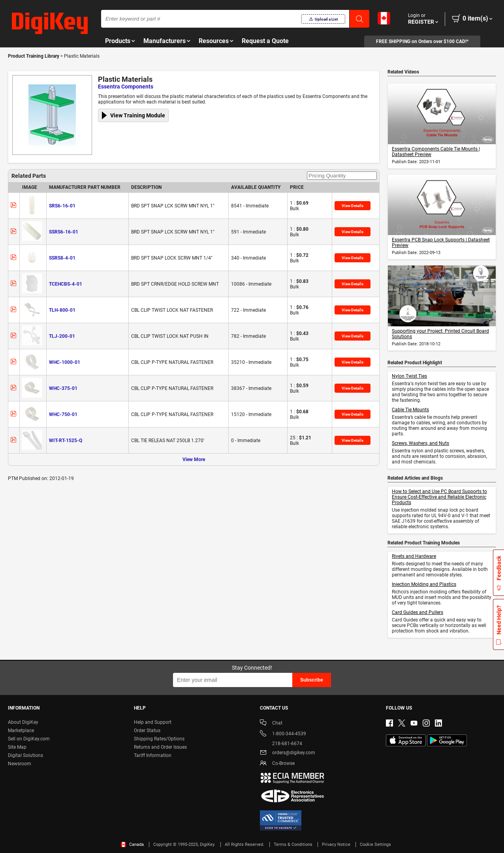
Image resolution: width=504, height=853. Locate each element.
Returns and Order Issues (160, 747)
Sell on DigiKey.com (29, 739)
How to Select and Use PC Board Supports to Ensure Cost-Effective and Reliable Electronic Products (439, 497)
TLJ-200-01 (62, 336)
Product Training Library (34, 56)
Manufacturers (165, 41)
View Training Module (138, 115)
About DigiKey (23, 722)
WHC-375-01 (63, 388)
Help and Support (153, 722)
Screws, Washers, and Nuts (420, 443)
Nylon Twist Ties (409, 376)
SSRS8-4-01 (62, 258)
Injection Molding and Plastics (424, 584)
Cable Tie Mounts (410, 410)
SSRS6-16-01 (64, 232)
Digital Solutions (25, 755)
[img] (50, 24)
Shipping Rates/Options (159, 739)
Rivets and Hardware (414, 556)
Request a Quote (265, 41)
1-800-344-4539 (283, 734)
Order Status (147, 731)
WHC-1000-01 (65, 362)
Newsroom (20, 764)
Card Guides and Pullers (417, 612)
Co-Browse (277, 764)
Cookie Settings (375, 845)
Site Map (17, 747)
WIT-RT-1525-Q (66, 441)
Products (118, 41)
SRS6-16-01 (62, 206)
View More (194, 459)
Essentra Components (126, 87)
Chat (271, 724)
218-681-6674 (281, 744)
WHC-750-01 (63, 414)
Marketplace (21, 731)
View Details (353, 206)
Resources (214, 41)
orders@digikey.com (288, 753)
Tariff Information (153, 755)
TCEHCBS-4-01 (66, 284)
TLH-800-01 (62, 310)
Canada (132, 845)
